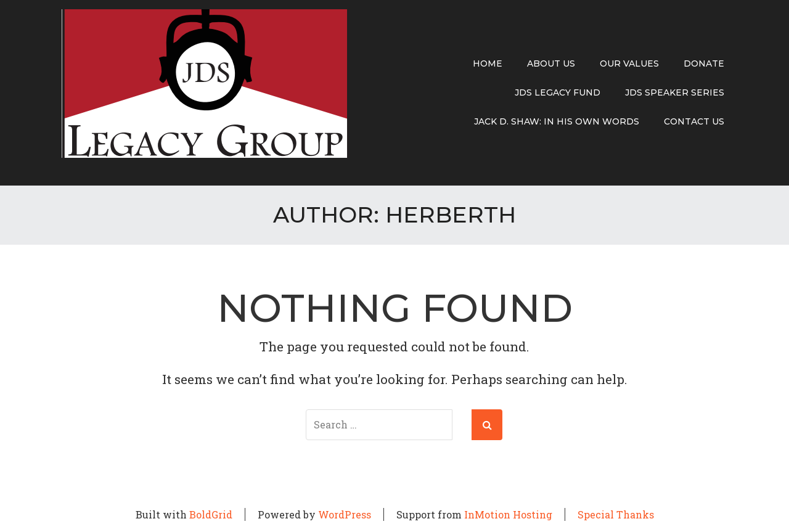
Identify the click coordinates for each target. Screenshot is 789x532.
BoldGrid (211, 514)
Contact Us (694, 121)
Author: (394, 215)
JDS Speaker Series (675, 92)
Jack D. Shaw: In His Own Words (557, 121)
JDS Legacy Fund (558, 92)
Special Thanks (616, 514)
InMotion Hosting (508, 514)
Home (488, 63)
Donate (704, 63)
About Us (551, 63)
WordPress (345, 514)
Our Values (629, 63)
